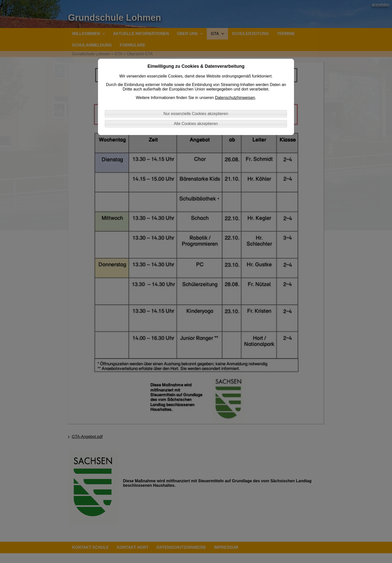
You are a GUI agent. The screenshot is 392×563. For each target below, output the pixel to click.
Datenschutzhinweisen (235, 98)
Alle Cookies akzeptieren (196, 124)
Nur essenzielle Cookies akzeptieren (196, 114)
